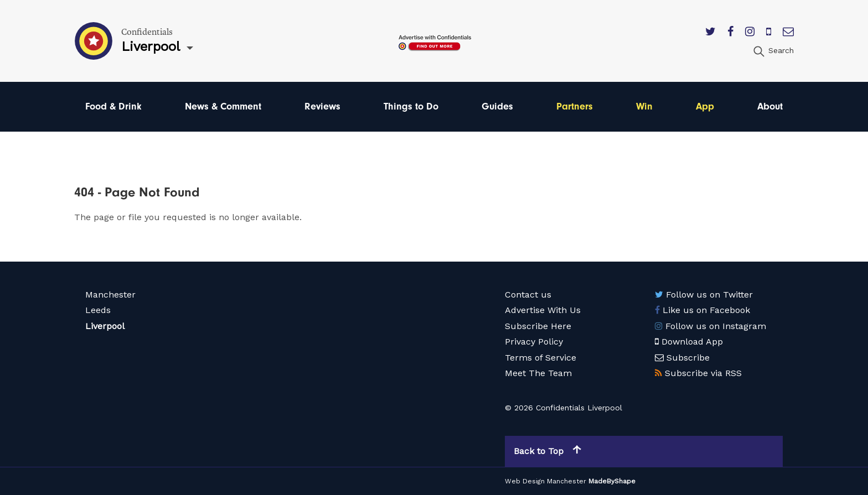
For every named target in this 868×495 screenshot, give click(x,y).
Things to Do (411, 106)
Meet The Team (538, 373)
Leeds (98, 310)
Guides (497, 106)
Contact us (528, 295)
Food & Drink (113, 106)
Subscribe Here (538, 326)
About (770, 106)
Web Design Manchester (546, 481)
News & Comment (223, 106)
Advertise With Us (543, 310)
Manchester (110, 295)
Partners (575, 106)
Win (644, 106)
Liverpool (105, 326)
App (705, 106)
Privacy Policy (534, 342)
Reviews (322, 106)
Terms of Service (541, 358)
